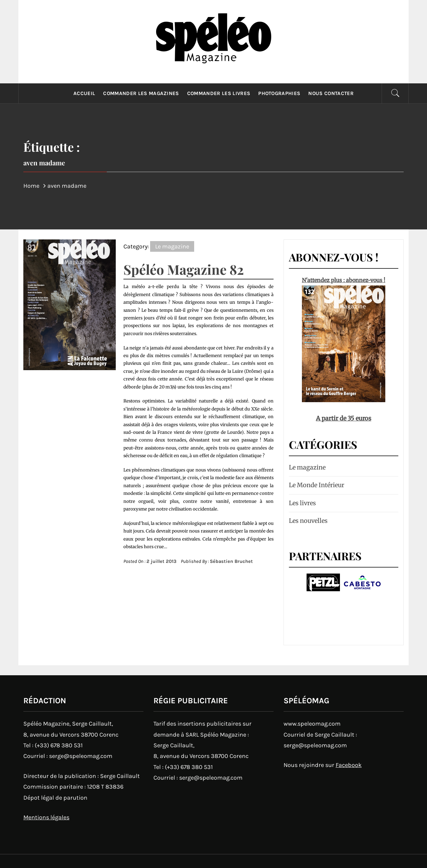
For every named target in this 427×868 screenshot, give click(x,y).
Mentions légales (46, 817)
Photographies (279, 93)
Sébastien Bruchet (231, 561)
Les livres (302, 503)
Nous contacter (331, 93)
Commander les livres (219, 93)
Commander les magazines (141, 93)
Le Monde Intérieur (317, 485)
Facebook (349, 765)
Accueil (84, 93)
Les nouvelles (308, 521)
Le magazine (172, 246)
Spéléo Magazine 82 (184, 269)
